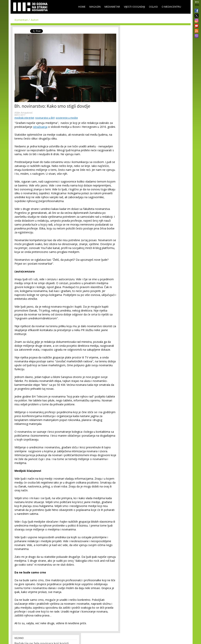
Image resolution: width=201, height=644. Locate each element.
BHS (197, 2)
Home (82, 7)
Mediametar (112, 7)
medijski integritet (24, 118)
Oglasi (153, 7)
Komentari (21, 20)
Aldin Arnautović (24, 113)
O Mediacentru (171, 7)
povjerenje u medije (67, 118)
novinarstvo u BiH (45, 118)
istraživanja (40, 127)
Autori (35, 20)
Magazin (95, 7)
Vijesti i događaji (134, 7)
